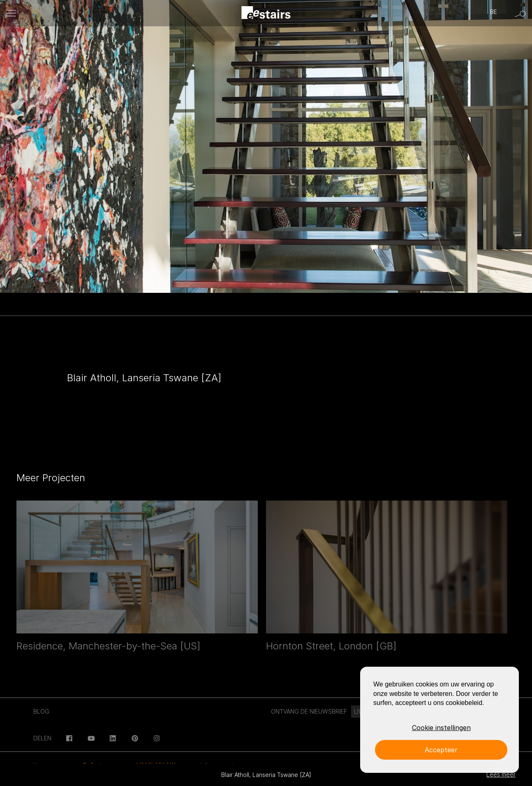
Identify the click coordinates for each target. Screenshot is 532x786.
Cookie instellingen (441, 728)
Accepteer (441, 750)
